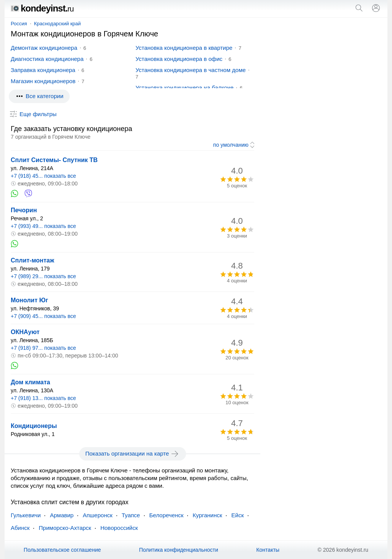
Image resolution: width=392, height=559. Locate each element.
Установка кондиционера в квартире (184, 48)
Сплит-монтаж (33, 260)
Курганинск (207, 515)
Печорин (24, 210)
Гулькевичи (26, 515)
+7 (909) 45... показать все (43, 316)
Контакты (268, 550)
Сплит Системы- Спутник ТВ (54, 160)
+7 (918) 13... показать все (43, 398)
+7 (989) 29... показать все (43, 276)
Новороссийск (119, 528)
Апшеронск (98, 515)
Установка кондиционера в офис (179, 59)
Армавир (62, 515)
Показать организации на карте (133, 454)
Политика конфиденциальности (179, 550)
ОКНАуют (25, 332)
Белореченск (167, 515)
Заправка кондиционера (43, 70)
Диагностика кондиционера (47, 59)
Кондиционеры (34, 426)
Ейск (237, 515)
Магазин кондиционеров (43, 81)
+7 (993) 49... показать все (43, 226)
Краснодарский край (57, 24)
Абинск (20, 528)
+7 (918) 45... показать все (43, 176)
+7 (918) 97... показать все (43, 348)
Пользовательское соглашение (62, 550)
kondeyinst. (42, 8)
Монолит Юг (29, 300)
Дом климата (30, 382)
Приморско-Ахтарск (65, 528)
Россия (19, 24)
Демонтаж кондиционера (44, 48)
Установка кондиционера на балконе (185, 88)
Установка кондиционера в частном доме (191, 70)
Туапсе (131, 515)
